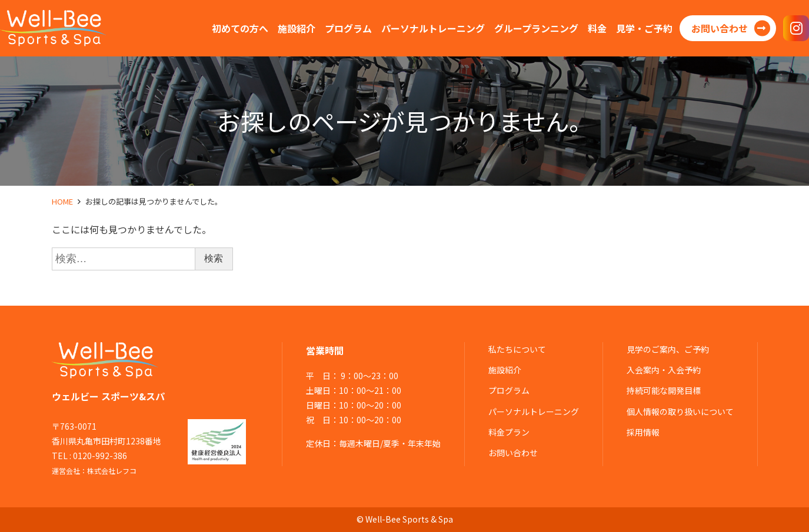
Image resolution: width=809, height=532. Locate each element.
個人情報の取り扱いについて (680, 411)
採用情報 (643, 432)
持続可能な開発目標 (664, 390)
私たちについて (517, 349)
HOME (62, 201)
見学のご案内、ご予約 (668, 349)
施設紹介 (505, 370)
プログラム (509, 390)
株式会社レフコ (112, 471)
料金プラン (509, 432)
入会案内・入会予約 (664, 370)
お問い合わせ (513, 453)
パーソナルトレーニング (534, 411)
